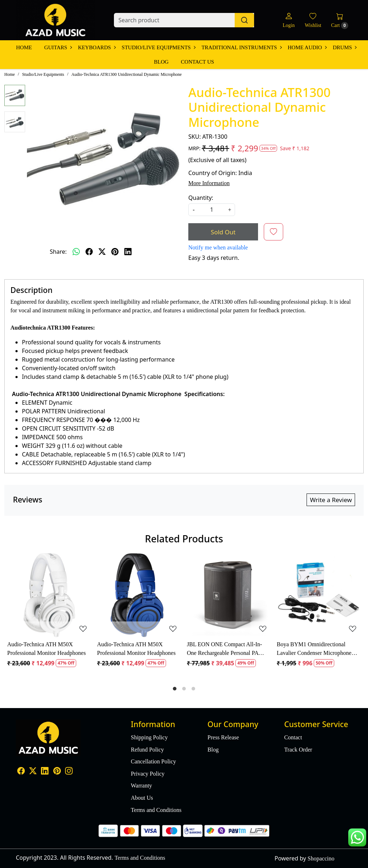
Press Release (223, 737)
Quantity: (201, 198)
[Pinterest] (57, 771)
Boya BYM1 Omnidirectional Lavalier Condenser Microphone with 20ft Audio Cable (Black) (314, 649)
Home (24, 47)
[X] (33, 771)
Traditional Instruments (241, 47)
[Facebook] (21, 771)
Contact (293, 737)
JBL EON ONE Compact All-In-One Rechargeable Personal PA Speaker (224, 649)
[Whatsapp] (76, 252)
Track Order (298, 750)
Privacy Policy (148, 774)
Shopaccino (321, 858)
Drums (344, 47)
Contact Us (197, 62)
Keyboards (97, 47)
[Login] (288, 20)
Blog (161, 62)
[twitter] (102, 252)
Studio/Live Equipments (158, 47)
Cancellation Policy (153, 761)
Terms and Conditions (156, 810)
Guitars (58, 47)
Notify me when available (218, 247)
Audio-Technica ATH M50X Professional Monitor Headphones (47, 649)
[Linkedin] (45, 771)
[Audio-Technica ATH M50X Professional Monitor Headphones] (49, 595)
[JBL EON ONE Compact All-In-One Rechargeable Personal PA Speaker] (229, 595)
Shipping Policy (149, 737)
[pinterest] (115, 252)
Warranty (141, 786)
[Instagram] (69, 771)
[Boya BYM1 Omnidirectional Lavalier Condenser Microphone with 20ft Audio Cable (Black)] (319, 595)
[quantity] (212, 210)
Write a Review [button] (331, 500)
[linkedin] (128, 252)
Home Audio (307, 47)
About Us (142, 798)
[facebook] (89, 252)
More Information (209, 183)
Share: (58, 252)
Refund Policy (147, 750)
